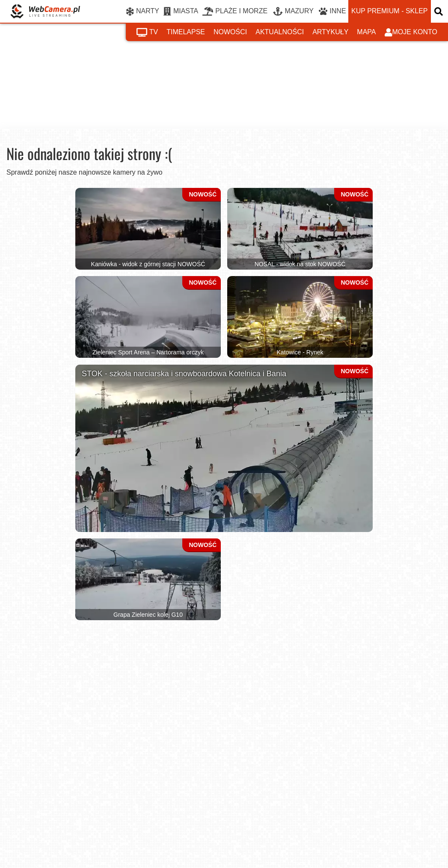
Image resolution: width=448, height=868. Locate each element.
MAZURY (293, 12)
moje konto (411, 33)
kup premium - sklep (389, 11)
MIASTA (181, 12)
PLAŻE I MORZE (235, 12)
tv (147, 33)
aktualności (280, 32)
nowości (230, 32)
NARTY (143, 12)
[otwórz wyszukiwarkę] (439, 11)
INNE (332, 12)
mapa (366, 32)
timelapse (186, 32)
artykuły (330, 32)
